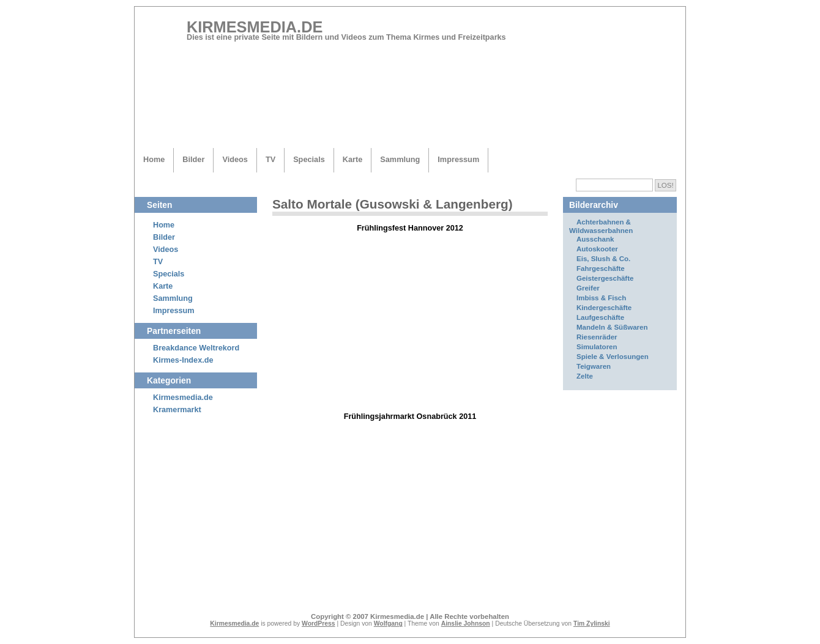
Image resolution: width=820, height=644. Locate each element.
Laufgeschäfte (600, 317)
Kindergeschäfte (604, 308)
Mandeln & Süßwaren (612, 327)
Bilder (193, 159)
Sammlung (400, 159)
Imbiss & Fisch (601, 298)
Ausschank (595, 239)
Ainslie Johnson (466, 624)
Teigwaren (594, 366)
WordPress (319, 624)
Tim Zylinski (592, 624)
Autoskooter (597, 249)
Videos (235, 159)
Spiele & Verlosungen (613, 357)
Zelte (585, 376)
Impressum (458, 159)
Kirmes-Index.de (183, 360)
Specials (309, 159)
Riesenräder (597, 337)
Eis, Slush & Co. (603, 259)
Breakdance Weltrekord (196, 348)
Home (154, 159)
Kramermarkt (177, 410)
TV (270, 159)
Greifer (588, 288)
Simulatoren (597, 347)
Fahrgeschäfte (601, 268)
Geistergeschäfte (605, 278)
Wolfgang (388, 624)
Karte (353, 159)
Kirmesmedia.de (255, 27)
